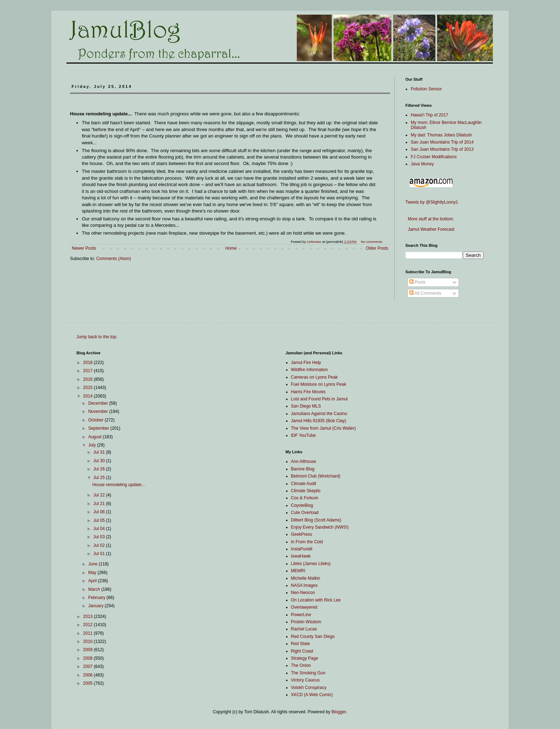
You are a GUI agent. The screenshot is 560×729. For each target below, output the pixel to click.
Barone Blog (303, 469)
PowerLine (301, 615)
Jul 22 (99, 495)
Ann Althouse (304, 461)
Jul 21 (99, 504)
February (97, 598)
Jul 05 (99, 520)
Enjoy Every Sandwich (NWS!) (320, 527)
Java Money (422, 164)
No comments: (372, 242)
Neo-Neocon (303, 593)
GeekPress (302, 534)
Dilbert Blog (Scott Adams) (316, 520)
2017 (89, 371)
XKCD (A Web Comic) (312, 695)
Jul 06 (99, 512)
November (99, 411)
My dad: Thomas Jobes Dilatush (441, 135)
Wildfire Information (309, 370)
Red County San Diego (313, 636)
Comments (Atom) (113, 259)
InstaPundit (302, 549)
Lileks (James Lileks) (311, 564)
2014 (89, 396)
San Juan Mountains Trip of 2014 (442, 142)
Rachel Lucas (304, 629)
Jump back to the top (96, 337)
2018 (89, 363)
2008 (89, 658)
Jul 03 (99, 537)
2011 (89, 633)
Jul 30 (99, 461)
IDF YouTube (304, 435)
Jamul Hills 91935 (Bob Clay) (319, 421)
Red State (301, 644)
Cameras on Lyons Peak (314, 377)
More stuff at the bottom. (430, 219)
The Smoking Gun (308, 673)
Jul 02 (99, 545)
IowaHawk (301, 556)
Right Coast (302, 651)
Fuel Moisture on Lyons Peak (319, 384)
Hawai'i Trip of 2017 (429, 115)
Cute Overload (305, 513)
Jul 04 (99, 529)
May (93, 573)
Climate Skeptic (306, 491)
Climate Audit (304, 484)
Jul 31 (99, 452)
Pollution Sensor (426, 89)
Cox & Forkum (305, 498)
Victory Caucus (305, 680)
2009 (89, 650)
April (93, 581)
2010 (89, 641)
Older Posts (377, 248)
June (93, 564)
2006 (89, 675)
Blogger (339, 712)
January (96, 606)
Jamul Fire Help (306, 363)
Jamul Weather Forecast (430, 229)
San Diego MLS (306, 406)
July (93, 445)
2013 (89, 616)
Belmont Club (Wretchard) (316, 476)
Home (231, 248)
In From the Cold (307, 542)
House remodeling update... (118, 485)
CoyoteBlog (302, 505)
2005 (89, 683)
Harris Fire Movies (308, 392)
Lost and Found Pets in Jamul (319, 399)
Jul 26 (99, 469)
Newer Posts (84, 248)
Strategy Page (305, 658)
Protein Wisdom (306, 622)
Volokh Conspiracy (309, 688)
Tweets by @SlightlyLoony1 (432, 202)
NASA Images (304, 585)
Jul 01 (99, 554)
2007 (89, 666)
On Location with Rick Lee (316, 600)
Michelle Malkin (306, 578)
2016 (89, 379)
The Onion (301, 665)
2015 (89, 388)
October (96, 420)
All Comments (425, 293)
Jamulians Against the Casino (319, 414)
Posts (417, 282)
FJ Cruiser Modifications (434, 157)
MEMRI (298, 571)
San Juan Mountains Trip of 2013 (442, 149)
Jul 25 (99, 478)
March (95, 589)
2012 (89, 625)
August (96, 437)
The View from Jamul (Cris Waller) (324, 428)
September (99, 428)
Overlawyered (304, 607)
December (99, 403)
